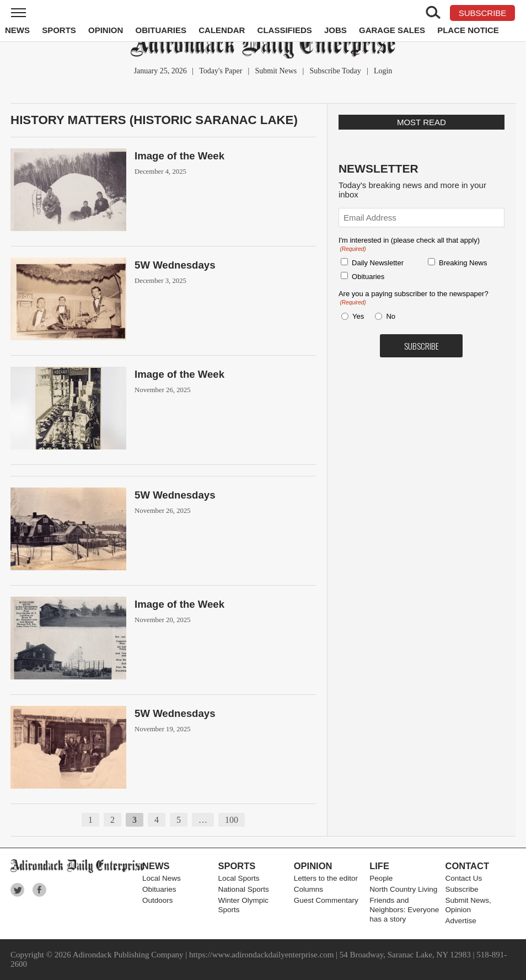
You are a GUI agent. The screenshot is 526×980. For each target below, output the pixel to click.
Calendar (222, 30)
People (381, 878)
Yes (356, 316)
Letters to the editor (326, 878)
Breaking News (463, 263)
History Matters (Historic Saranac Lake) (154, 120)
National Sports (243, 889)
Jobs (336, 30)
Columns (308, 889)
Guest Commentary (326, 900)
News (17, 30)
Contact (467, 866)
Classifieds (285, 30)
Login (383, 71)
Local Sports (238, 878)
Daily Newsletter (378, 263)
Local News (162, 878)
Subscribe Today (335, 71)
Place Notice (468, 30)
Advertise (461, 921)
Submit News (276, 71)
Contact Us (464, 878)
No (391, 316)
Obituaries (161, 30)
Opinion (106, 30)
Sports (59, 30)
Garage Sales (392, 30)
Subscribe (462, 889)
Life (379, 866)
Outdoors (158, 900)
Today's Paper (221, 71)
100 (232, 820)
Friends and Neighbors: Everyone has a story (404, 910)
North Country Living (403, 889)
